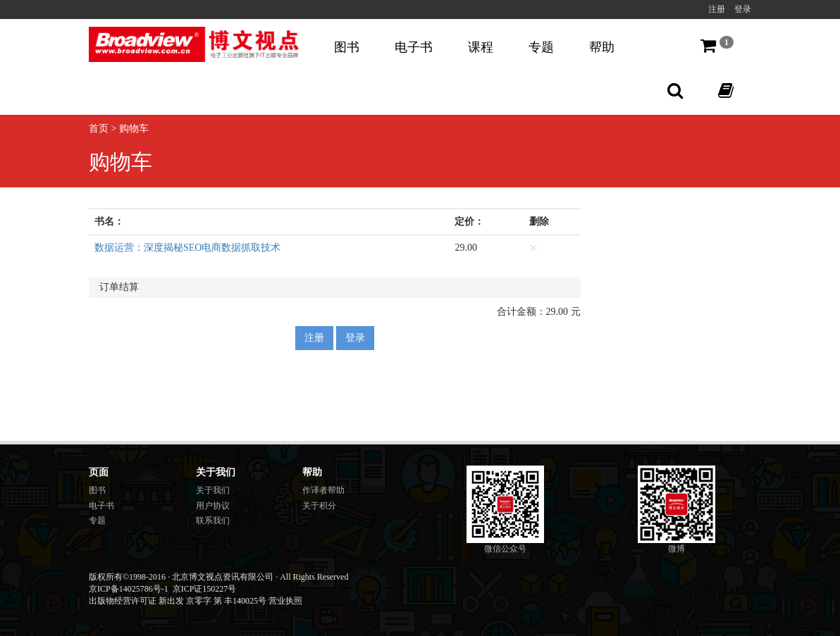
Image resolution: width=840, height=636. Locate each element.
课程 (481, 47)
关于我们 (213, 490)
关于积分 (319, 506)
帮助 (602, 47)
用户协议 (213, 506)
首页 (99, 129)
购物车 (134, 129)
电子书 (414, 47)
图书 (347, 47)
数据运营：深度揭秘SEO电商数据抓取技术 (187, 248)
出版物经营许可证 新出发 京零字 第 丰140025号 (178, 601)
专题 (541, 47)
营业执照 (285, 601)
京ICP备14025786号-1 (129, 589)
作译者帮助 (323, 490)
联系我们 (213, 520)
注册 (717, 9)
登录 (743, 9)
